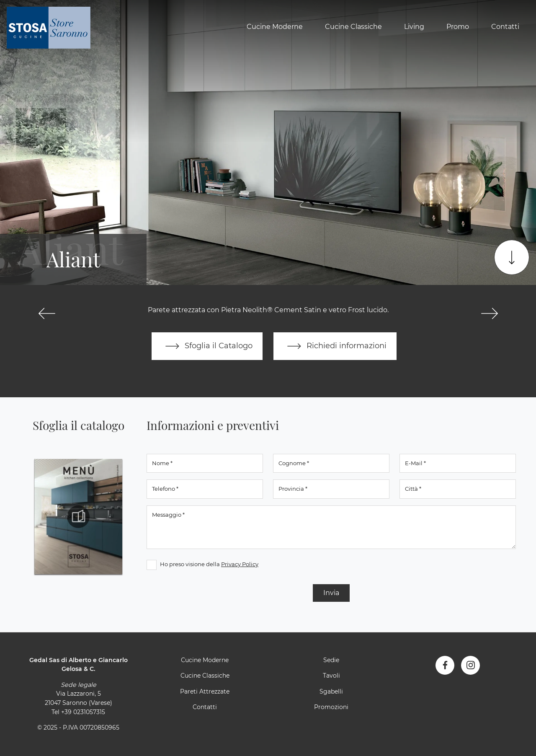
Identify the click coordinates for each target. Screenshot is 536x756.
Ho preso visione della (209, 564)
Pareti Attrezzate (205, 691)
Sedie (331, 660)
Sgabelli (331, 691)
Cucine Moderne (275, 27)
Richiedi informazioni (335, 346)
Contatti (505, 27)
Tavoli (331, 676)
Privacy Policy (240, 564)
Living (414, 27)
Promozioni (331, 707)
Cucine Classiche (353, 27)
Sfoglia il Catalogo (207, 346)
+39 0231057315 (83, 712)
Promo (458, 27)
